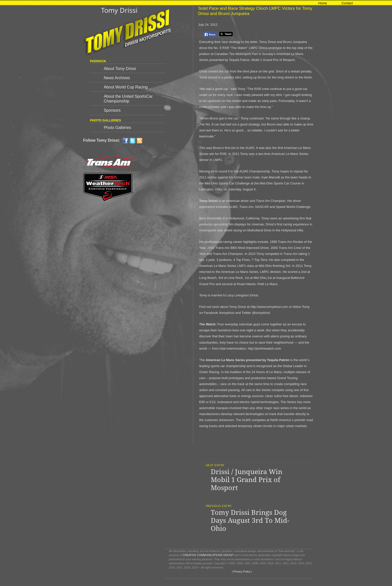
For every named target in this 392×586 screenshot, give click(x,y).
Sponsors (112, 110)
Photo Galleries (117, 128)
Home (323, 3)
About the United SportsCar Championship (128, 99)
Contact (347, 3)
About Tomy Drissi (120, 69)
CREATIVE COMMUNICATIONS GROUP (208, 555)
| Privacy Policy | (242, 572)
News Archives (117, 78)
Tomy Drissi (119, 10)
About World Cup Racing (126, 87)
